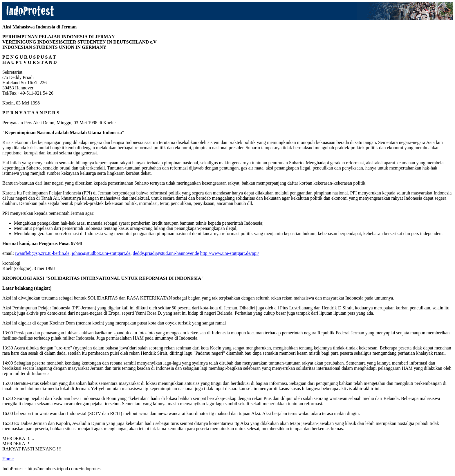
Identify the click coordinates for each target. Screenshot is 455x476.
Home (8, 459)
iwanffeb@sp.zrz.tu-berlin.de (42, 253)
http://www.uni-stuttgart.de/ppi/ (230, 253)
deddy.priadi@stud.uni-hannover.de (166, 253)
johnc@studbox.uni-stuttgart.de (101, 253)
